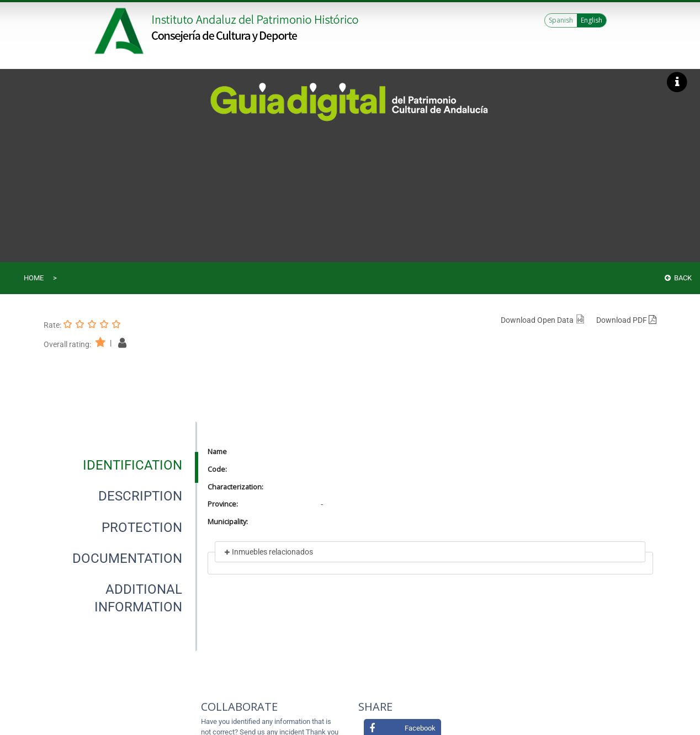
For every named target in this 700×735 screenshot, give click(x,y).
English (592, 20)
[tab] (132, 465)
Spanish (561, 20)
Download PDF (626, 320)
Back (678, 278)
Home (34, 278)
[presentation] (120, 465)
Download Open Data (543, 320)
